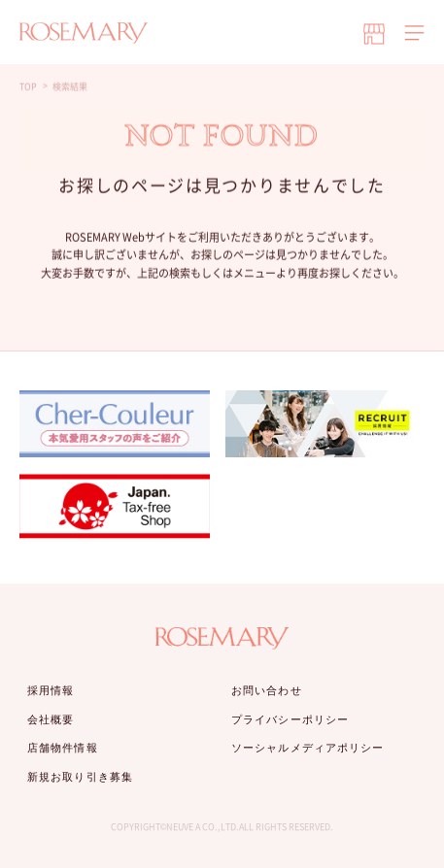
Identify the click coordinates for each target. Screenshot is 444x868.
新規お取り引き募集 (80, 777)
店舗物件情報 (63, 748)
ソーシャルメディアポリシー (307, 748)
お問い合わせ (267, 690)
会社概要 (51, 719)
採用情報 (51, 690)
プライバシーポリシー (290, 719)
